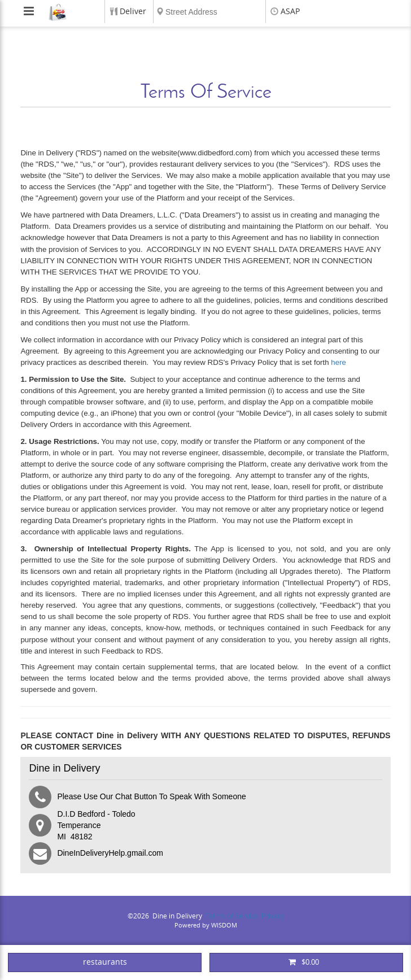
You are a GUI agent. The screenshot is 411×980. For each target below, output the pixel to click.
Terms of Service (232, 916)
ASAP (290, 12)
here (338, 362)
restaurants (105, 962)
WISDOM (224, 925)
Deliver (133, 12)
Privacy (273, 916)
